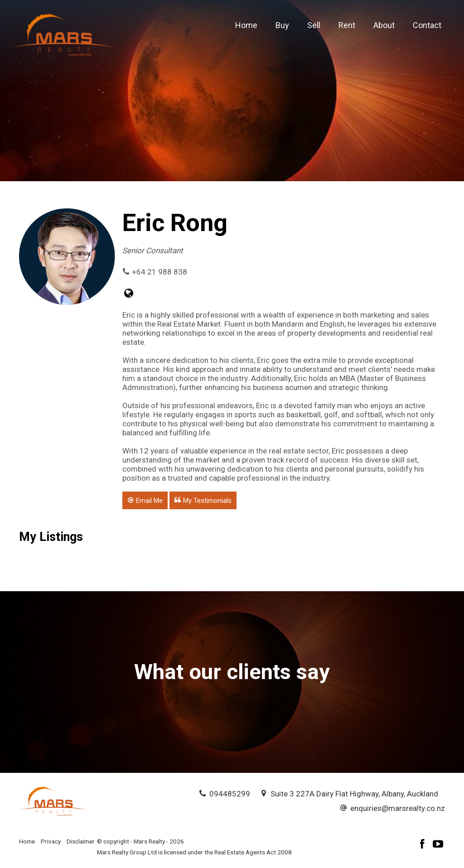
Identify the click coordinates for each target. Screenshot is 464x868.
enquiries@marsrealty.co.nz (398, 808)
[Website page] (129, 294)
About (384, 25)
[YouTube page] (438, 845)
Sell (314, 25)
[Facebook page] (424, 845)
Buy (282, 25)
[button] (145, 500)
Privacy (51, 841)
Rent (347, 25)
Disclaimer (81, 841)
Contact (427, 25)
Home (246, 25)
